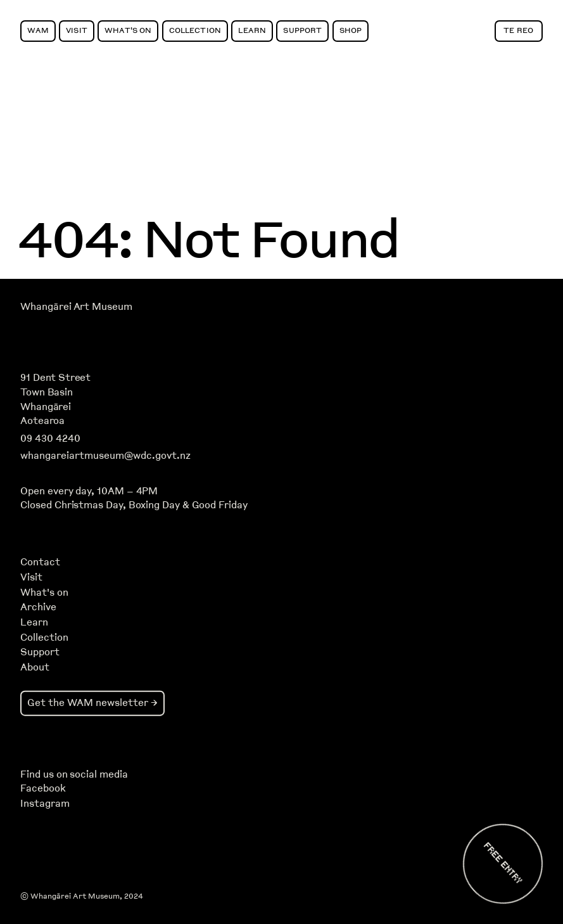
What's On (128, 30)
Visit (77, 30)
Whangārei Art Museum (76, 307)
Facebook (43, 788)
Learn (252, 30)
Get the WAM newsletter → (92, 703)
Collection (195, 30)
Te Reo (518, 30)
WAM (38, 30)
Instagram (45, 804)
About (35, 667)
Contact (40, 562)
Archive (38, 607)
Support (302, 30)
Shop (351, 30)
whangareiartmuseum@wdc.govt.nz (105, 456)
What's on (44, 593)
